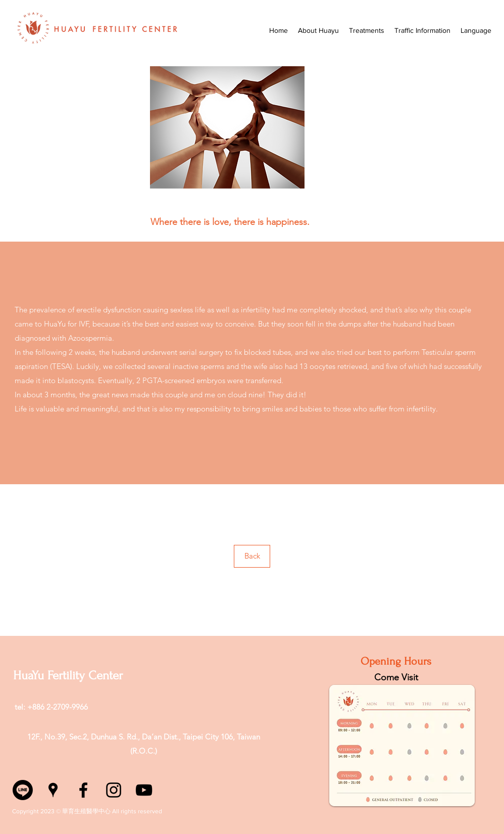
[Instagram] (114, 790)
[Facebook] (83, 790)
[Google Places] (53, 790)
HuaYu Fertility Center (68, 676)
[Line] (23, 790)
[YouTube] (144, 790)
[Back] (252, 556)
